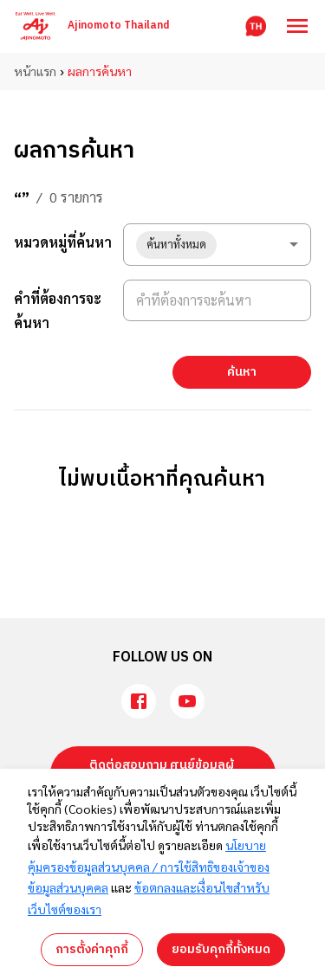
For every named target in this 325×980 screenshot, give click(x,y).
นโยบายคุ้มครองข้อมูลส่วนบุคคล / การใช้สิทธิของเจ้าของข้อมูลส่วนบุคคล (149, 866)
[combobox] (217, 245)
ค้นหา (242, 372)
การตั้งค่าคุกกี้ (92, 949)
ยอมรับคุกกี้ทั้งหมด (221, 949)
